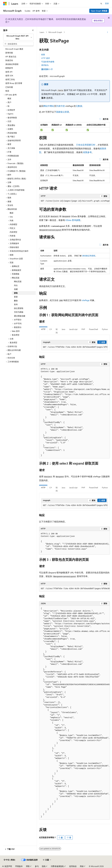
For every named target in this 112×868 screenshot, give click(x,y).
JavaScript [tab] (73, 329)
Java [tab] (63, 329)
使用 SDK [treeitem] (9, 76)
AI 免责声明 (7, 866)
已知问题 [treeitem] (9, 87)
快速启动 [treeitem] (9, 60)
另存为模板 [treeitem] (19, 312)
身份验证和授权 (89, 256)
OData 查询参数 (73, 220)
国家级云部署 (63, 112)
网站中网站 (49, 106)
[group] (74, 347)
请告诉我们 (98, 21)
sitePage (86, 300)
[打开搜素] (101, 4)
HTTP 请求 (46, 58)
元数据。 (80, 106)
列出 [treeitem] (16, 285)
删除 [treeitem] (16, 301)
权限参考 (87, 152)
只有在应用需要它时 (86, 145)
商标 (82, 866)
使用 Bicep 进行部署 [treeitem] (14, 83)
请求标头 (45, 65)
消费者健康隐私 (57, 866)
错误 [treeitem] (7, 91)
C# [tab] (51, 329)
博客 (28, 866)
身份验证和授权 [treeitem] (12, 64)
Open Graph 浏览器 (99, 11)
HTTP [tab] (43, 329)
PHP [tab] (83, 329)
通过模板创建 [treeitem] (20, 316)
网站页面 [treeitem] (18, 281)
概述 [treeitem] (9, 98)
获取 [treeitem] (16, 293)
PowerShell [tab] (93, 329)
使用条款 (73, 866)
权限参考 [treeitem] (9, 68)
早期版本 (19, 866)
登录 (107, 3)
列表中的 (61, 106)
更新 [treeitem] (16, 297)
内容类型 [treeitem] (13, 232)
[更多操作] (108, 32)
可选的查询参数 (48, 62)
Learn (42, 32)
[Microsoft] (5, 4)
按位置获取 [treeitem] (19, 308)
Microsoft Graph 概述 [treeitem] (14, 49)
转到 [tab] (57, 331)
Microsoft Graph (55, 32)
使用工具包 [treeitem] (10, 79)
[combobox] (18, 37)
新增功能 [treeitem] (9, 53)
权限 (43, 55)
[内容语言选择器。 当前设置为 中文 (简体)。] (10, 860)
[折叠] (33, 30)
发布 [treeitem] (16, 304)
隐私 (44, 866)
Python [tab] (105, 329)
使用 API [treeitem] (9, 72)
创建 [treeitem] (16, 289)
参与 (37, 866)
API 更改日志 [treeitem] (11, 57)
